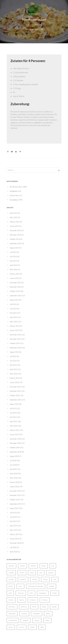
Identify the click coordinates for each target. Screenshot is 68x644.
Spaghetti (26, 620)
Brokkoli (33, 566)
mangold (52, 586)
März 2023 (14, 322)
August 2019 (14, 508)
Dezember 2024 (16, 230)
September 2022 (16, 348)
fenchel (22, 573)
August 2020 (14, 456)
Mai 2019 (13, 521)
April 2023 (14, 317)
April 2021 (14, 421)
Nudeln (55, 593)
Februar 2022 (15, 378)
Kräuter (45, 579)
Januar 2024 (14, 278)
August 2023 (14, 300)
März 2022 (14, 374)
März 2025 (14, 217)
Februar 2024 (15, 274)
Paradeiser (33, 600)
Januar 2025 (14, 226)
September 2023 (16, 296)
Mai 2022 (13, 365)
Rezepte (54, 607)
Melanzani (21, 593)
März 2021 (14, 426)
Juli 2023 (13, 304)
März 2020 (14, 478)
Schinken (24, 614)
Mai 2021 (13, 417)
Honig (32, 573)
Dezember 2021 (16, 387)
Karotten (51, 573)
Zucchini (22, 627)
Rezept (44, 607)
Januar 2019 (14, 539)
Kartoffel (11, 579)
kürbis (11, 586)
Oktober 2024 (15, 239)
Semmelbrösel (13, 620)
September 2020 (16, 452)
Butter (44, 566)
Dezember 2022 (16, 335)
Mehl (10, 593)
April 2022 (14, 369)
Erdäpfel (11, 573)
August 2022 (14, 352)
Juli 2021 (13, 408)
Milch (31, 593)
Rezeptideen (33, 14)
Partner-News (15, 195)
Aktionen (11, 566)
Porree (34, 607)
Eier (53, 566)
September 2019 (16, 504)
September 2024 (16, 243)
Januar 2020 (14, 487)
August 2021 (14, 404)
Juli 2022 (13, 356)
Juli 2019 (13, 513)
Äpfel (42, 627)
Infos (41, 573)
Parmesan (45, 600)
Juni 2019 (13, 517)
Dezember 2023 (16, 283)
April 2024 (14, 265)
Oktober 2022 (15, 343)
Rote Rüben (12, 614)
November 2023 (15, 287)
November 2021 (15, 391)
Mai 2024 (13, 261)
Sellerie (48, 614)
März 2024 (14, 270)
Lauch (20, 586)
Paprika (22, 600)
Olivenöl (11, 600)
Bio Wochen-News (16, 187)
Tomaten (37, 620)
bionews (22, 566)
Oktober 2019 (15, 500)
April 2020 (14, 474)
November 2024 (15, 235)
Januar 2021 (14, 435)
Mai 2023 (13, 313)
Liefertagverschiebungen (36, 586)
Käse (55, 579)
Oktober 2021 (15, 395)
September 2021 (16, 400)
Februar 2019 (15, 534)
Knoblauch (23, 579)
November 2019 (15, 495)
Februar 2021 (15, 430)
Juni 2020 (13, 465)
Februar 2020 (15, 482)
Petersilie (24, 607)
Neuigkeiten (14, 191)
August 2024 (14, 248)
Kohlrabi (35, 579)
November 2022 (15, 339)
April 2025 (14, 213)
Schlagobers (37, 614)
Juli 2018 (13, 547)
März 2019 (14, 530)
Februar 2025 (15, 222)
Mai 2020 (13, 469)
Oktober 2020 (15, 448)
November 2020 (15, 443)
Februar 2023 (15, 326)
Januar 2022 (14, 382)
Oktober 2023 (15, 291)
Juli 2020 (13, 461)
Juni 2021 (13, 413)
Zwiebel (32, 627)
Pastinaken (12, 607)
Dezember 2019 (16, 491)
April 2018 (14, 552)
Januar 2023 (14, 330)
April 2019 (14, 526)
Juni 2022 (13, 361)
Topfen (47, 620)
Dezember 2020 (16, 439)
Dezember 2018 (16, 543)
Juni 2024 (13, 257)
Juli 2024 (13, 252)
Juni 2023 (13, 309)
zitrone (11, 627)
